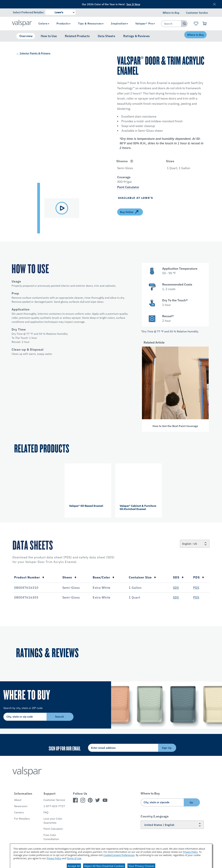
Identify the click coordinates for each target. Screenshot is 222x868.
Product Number (29, 577)
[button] (162, 143)
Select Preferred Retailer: (29, 12)
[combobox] (171, 24)
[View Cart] (205, 24)
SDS (178, 577)
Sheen (69, 577)
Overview (26, 36)
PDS (199, 577)
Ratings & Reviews (136, 36)
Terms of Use (74, 858)
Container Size (142, 577)
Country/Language (155, 816)
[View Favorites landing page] (196, 24)
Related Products (77, 36)
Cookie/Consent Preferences (119, 855)
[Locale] (195, 544)
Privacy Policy (190, 852)
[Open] (132, 161)
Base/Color (103, 577)
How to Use (49, 36)
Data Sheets (106, 36)
